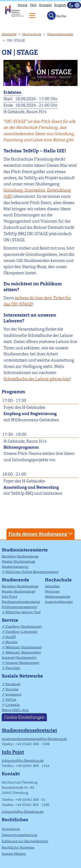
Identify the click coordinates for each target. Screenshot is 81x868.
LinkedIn (13, 705)
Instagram (13, 694)
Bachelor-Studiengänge (20, 556)
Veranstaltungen (60, 34)
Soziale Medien (14, 854)
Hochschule (32, 34)
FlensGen (13, 668)
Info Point (9, 597)
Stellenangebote (57, 597)
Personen (52, 591)
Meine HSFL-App (15, 710)
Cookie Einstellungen (24, 717)
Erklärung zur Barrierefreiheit (25, 841)
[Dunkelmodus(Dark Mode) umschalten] (74, 5)
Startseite (9, 34)
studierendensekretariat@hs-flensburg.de (34, 739)
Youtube (12, 689)
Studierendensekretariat (21, 602)
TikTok (11, 700)
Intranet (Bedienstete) (22, 663)
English (60, 5)
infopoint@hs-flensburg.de (23, 761)
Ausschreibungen (59, 602)
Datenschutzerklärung (19, 835)
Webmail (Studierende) (24, 647)
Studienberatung (15, 567)
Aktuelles (52, 586)
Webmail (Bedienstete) (23, 652)
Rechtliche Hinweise (18, 847)
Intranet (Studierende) (19, 658)
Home (23, 5)
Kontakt (45, 5)
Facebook (13, 684)
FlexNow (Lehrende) (21, 632)
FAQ (33, 5)
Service (10, 620)
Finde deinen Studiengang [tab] (41, 534)
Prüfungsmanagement (19, 607)
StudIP (11, 637)
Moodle (11, 642)
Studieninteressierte (25, 550)
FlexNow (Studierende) (24, 627)
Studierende (15, 580)
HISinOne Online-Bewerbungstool (32, 572)
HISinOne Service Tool (23, 612)
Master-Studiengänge (18, 561)
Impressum (11, 829)
